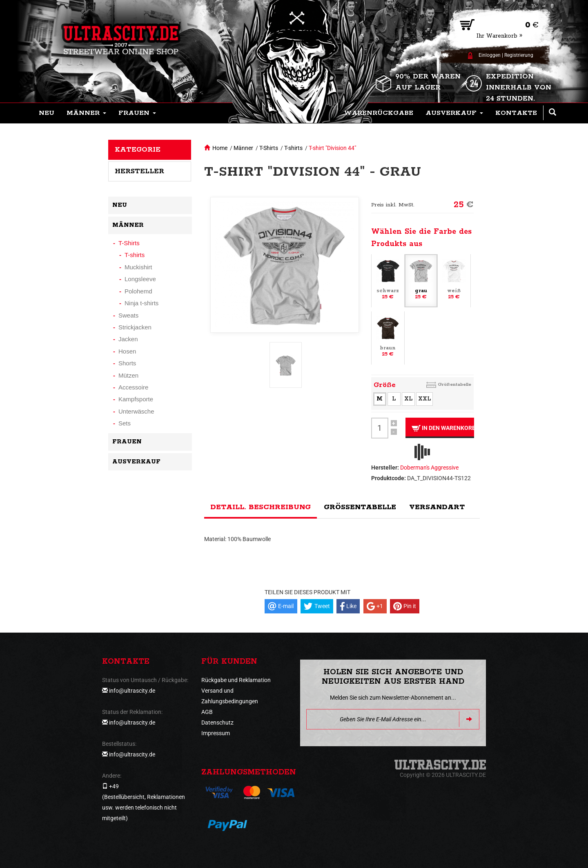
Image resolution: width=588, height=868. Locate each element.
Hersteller (139, 171)
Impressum (216, 733)
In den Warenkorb (443, 428)
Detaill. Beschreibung (261, 507)
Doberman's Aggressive (429, 468)
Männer (243, 148)
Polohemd (138, 291)
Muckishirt (138, 267)
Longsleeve (140, 279)
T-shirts (293, 148)
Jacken (128, 339)
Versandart (437, 507)
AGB (207, 712)
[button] (86, 113)
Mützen (128, 375)
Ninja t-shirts (141, 303)
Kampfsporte (136, 399)
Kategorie (138, 150)
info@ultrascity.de (132, 691)
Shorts (127, 363)
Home (220, 148)
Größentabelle (454, 384)
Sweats (128, 315)
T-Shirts (269, 148)
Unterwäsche (136, 411)
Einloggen (490, 55)
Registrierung (519, 55)
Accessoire (133, 387)
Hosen (127, 351)
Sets (125, 423)
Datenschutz (217, 723)
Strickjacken (135, 327)
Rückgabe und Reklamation (236, 680)
